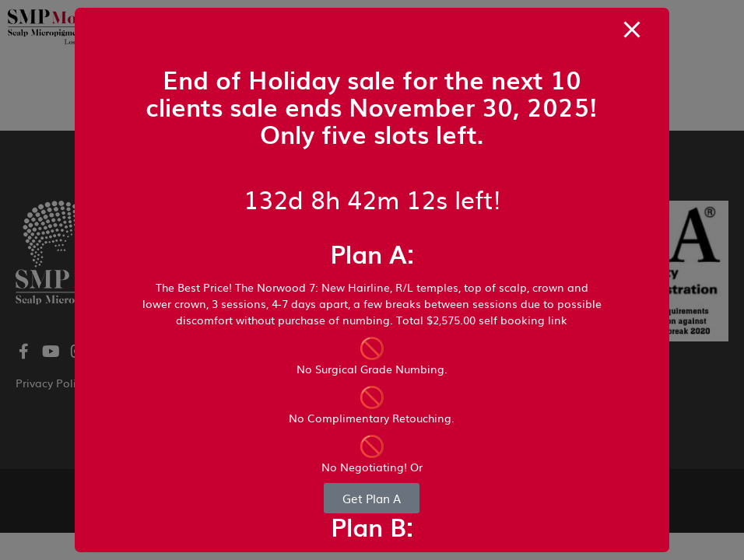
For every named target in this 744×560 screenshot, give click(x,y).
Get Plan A (372, 498)
